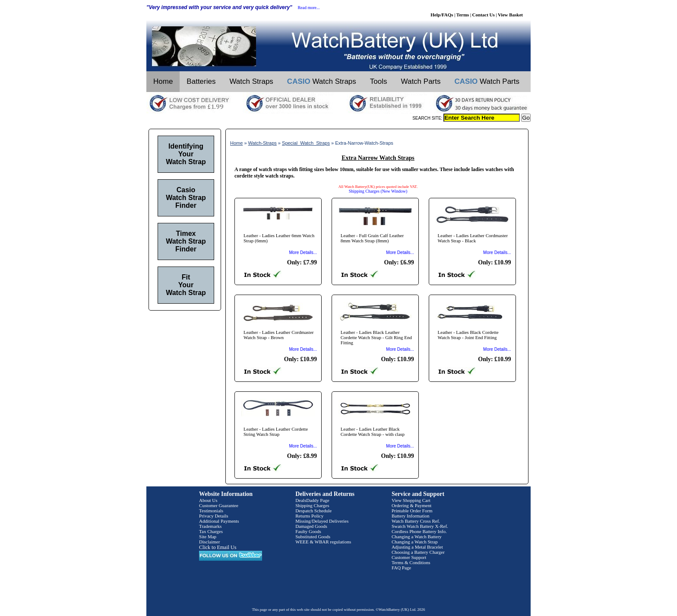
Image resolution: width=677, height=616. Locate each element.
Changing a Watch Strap (415, 542)
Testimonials (211, 511)
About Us (208, 500)
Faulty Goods (308, 531)
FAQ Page (401, 568)
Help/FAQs (442, 15)
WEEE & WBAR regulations (323, 542)
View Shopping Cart (411, 500)
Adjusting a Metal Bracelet (417, 547)
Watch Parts (421, 81)
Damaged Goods (311, 526)
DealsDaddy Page (312, 500)
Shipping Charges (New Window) (378, 191)
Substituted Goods (313, 537)
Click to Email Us (218, 547)
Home (163, 81)
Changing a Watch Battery (417, 537)
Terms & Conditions (411, 562)
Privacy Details (214, 516)
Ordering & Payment (411, 505)
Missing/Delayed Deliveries (322, 521)
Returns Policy (309, 516)
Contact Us (484, 15)
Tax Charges (211, 531)
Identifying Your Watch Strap (186, 154)
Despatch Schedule (313, 511)
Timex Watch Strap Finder (186, 241)
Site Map (208, 537)
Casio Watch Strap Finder (186, 198)
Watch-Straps (263, 143)
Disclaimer (209, 542)
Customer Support (409, 557)
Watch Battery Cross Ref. (416, 521)
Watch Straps (251, 81)
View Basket (510, 15)
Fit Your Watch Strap (186, 285)
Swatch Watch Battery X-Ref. (420, 526)
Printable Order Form (412, 511)
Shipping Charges (312, 505)
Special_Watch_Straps (306, 143)
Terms (463, 15)
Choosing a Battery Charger (418, 552)
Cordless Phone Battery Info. (419, 531)
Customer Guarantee (219, 505)
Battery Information (411, 516)
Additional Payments (219, 521)
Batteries (201, 81)
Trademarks (210, 526)
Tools (379, 81)
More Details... (303, 252)
